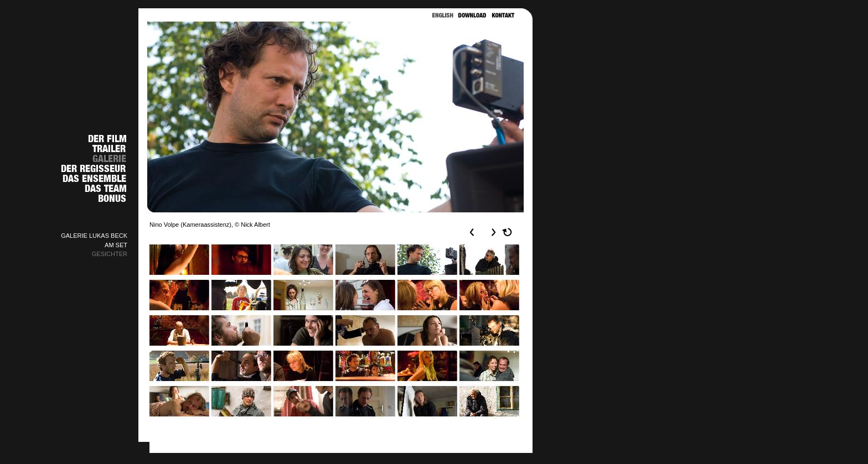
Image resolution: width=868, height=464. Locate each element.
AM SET (116, 245)
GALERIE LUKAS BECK (94, 236)
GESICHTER (110, 254)
